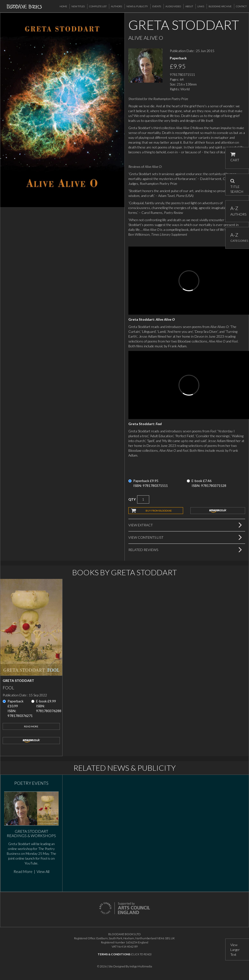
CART (235, 157)
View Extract (141, 525)
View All (43, 871)
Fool (8, 688)
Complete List (98, 6)
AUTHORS (237, 211)
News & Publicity (137, 6)
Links (201, 6)
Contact (241, 6)
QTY (132, 499)
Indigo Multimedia (141, 966)
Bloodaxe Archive (220, 6)
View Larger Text (235, 950)
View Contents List (146, 537)
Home (63, 6)
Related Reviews (143, 550)
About (189, 6)
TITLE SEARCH (237, 185)
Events (157, 6)
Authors (117, 6)
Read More (31, 726)
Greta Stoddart (18, 681)
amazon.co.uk (218, 511)
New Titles (78, 6)
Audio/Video (173, 6)
